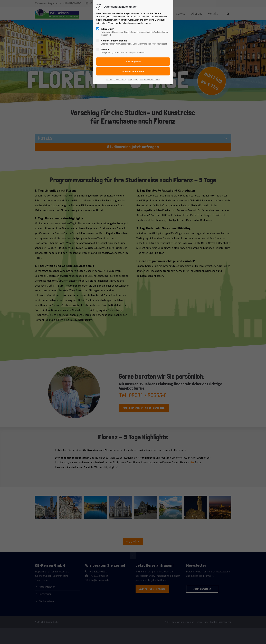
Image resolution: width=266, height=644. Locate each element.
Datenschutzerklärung (116, 80)
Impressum (133, 80)
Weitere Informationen (150, 80)
